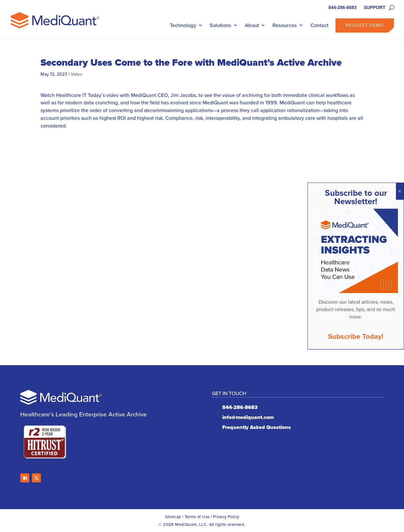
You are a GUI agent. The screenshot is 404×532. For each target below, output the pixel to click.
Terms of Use (197, 517)
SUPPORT (374, 8)
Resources (285, 25)
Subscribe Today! (356, 336)
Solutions (220, 25)
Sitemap (173, 517)
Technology (183, 25)
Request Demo (365, 25)
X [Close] (400, 191)
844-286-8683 (342, 8)
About (252, 25)
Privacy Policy (226, 517)
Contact (319, 25)
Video (77, 74)
